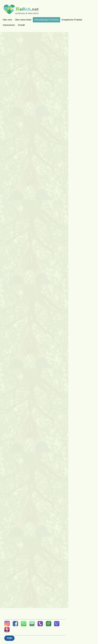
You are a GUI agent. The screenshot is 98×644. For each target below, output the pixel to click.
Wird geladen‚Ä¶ (34, 321)
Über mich (7, 20)
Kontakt (21, 25)
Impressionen (9, 25)
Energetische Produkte (72, 20)
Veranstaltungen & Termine (46, 20)
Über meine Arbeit (23, 20)
